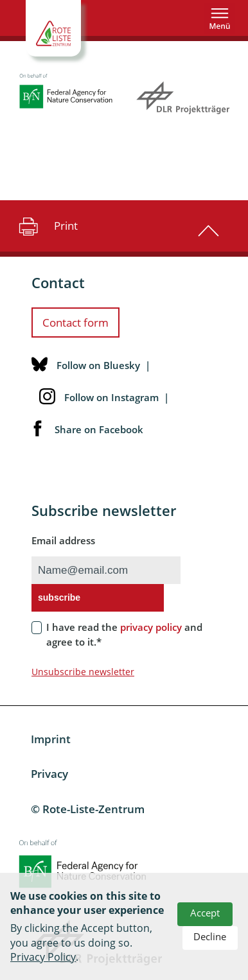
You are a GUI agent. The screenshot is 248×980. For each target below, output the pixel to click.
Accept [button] (205, 913)
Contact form (75, 322)
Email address (63, 540)
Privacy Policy (43, 957)
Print (47, 226)
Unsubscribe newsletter (83, 672)
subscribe (59, 597)
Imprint (51, 739)
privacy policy (151, 627)
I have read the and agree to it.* (124, 634)
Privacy (49, 774)
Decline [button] (210, 936)
